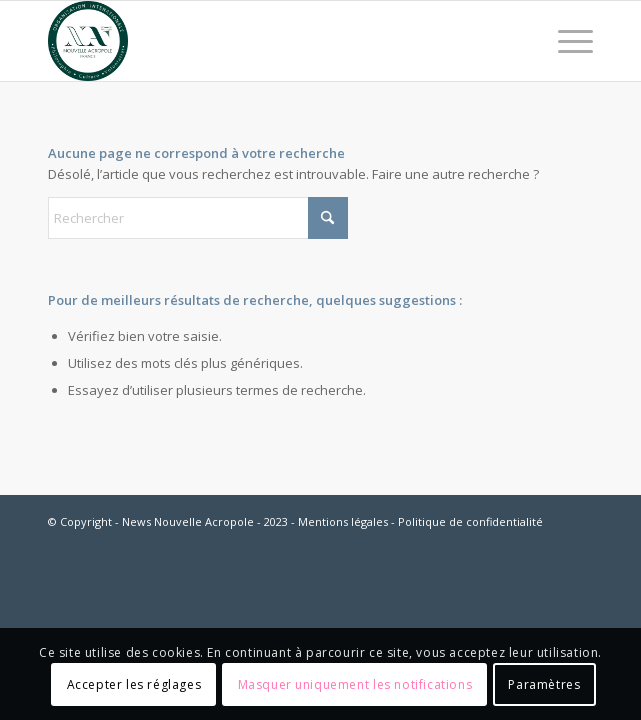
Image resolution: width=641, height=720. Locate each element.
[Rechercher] (198, 218)
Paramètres (544, 684)
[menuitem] (565, 41)
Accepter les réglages (134, 684)
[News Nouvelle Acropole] (266, 41)
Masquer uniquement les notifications (355, 684)
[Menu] (565, 41)
